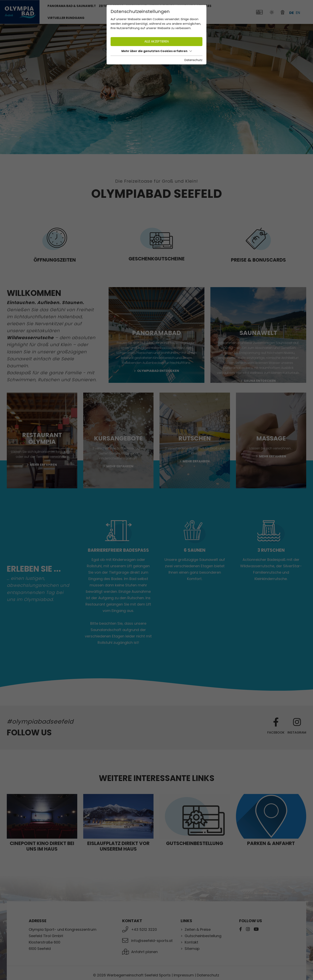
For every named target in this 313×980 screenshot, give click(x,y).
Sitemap (192, 949)
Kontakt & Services (194, 6)
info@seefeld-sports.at (152, 941)
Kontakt (191, 942)
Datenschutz (208, 975)
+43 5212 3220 (144, 929)
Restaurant (136, 6)
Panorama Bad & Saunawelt (72, 6)
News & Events (162, 6)
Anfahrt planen (144, 952)
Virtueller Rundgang (66, 18)
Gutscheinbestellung (203, 936)
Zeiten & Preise (198, 929)
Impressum (184, 975)
